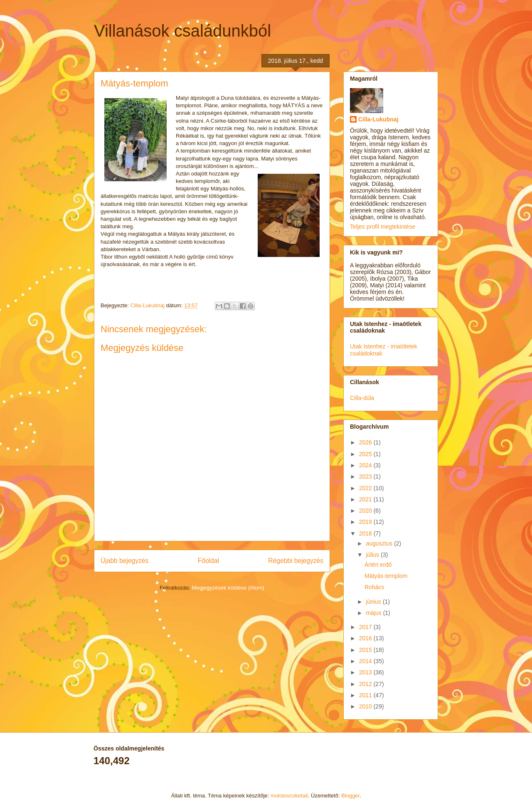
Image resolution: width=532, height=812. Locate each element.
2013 (366, 672)
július (373, 555)
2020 (366, 511)
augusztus (380, 543)
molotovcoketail (289, 796)
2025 (366, 454)
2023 (366, 476)
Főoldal (208, 561)
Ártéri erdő (378, 565)
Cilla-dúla (362, 398)
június (374, 602)
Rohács (374, 587)
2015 (366, 650)
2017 (366, 627)
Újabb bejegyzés (124, 561)
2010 (366, 706)
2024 (366, 465)
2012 (366, 684)
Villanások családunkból (182, 31)
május (374, 613)
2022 (366, 488)
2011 (366, 695)
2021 (366, 499)
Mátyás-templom (386, 576)
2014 (366, 661)
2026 (366, 442)
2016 (366, 638)
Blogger (350, 796)
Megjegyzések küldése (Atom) (228, 588)
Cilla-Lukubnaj (378, 119)
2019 (366, 522)
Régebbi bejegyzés (296, 561)
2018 (366, 533)
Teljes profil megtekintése (383, 227)
